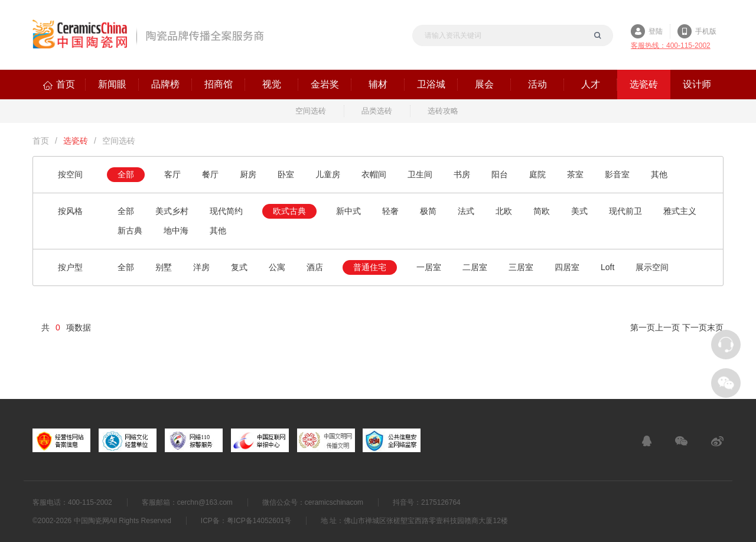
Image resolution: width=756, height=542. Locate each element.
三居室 (521, 267)
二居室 (475, 267)
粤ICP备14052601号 (259, 521)
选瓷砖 (76, 141)
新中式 (348, 211)
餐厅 (210, 174)
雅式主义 (680, 211)
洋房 (201, 267)
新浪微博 (717, 441)
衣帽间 (374, 174)
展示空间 (652, 267)
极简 (428, 211)
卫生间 (420, 174)
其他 (659, 174)
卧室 (286, 174)
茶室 (575, 174)
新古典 (130, 231)
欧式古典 (289, 211)
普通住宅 (370, 267)
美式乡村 (172, 211)
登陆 (656, 31)
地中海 (176, 231)
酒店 (315, 267)
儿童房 (328, 174)
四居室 (567, 267)
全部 (126, 174)
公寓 (277, 267)
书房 (462, 174)
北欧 (504, 211)
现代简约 (226, 211)
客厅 (172, 174)
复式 (239, 267)
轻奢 (390, 211)
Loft (607, 267)
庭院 (537, 174)
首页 (41, 141)
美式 (579, 211)
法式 (466, 211)
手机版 (706, 31)
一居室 (429, 267)
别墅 (164, 267)
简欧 (542, 211)
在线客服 (647, 441)
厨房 (248, 174)
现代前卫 (625, 211)
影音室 (617, 174)
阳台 (500, 174)
